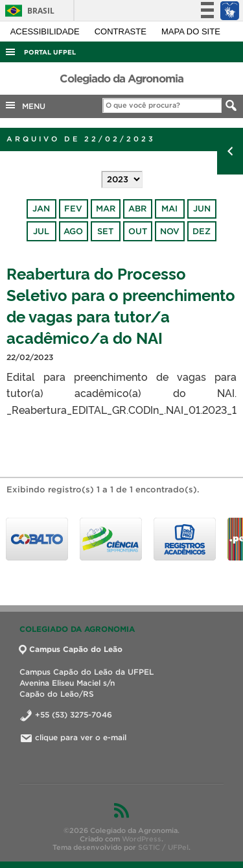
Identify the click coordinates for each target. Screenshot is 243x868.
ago (73, 231)
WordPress (142, 839)
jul (41, 231)
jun (202, 209)
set (105, 231)
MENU (25, 105)
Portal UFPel (50, 52)
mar (106, 209)
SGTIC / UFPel (163, 847)
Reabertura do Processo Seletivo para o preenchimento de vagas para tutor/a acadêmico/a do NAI (121, 305)
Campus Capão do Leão (71, 649)
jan (41, 209)
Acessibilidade (46, 31)
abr (137, 209)
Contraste (122, 31)
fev (73, 209)
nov (170, 231)
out (138, 231)
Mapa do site (191, 31)
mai (169, 209)
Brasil (28, 11)
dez (202, 231)
